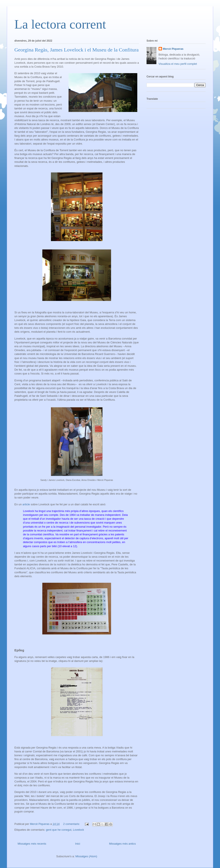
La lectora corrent (60, 24)
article (27, 504)
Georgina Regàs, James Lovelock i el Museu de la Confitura (76, 50)
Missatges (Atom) (86, 856)
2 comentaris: (72, 824)
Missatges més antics (122, 844)
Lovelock (79, 830)
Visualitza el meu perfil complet (178, 64)
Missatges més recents (32, 844)
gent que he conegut (59, 830)
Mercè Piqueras (173, 49)
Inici (78, 844)
